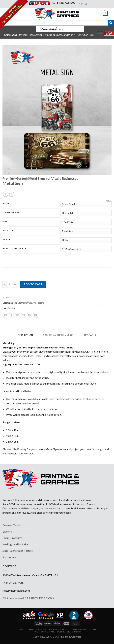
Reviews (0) (91, 335)
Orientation (11, 213)
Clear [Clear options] (109, 201)
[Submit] (111, 23)
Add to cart (33, 284)
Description (25, 335)
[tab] (25, 335)
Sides (6, 204)
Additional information (58, 335)
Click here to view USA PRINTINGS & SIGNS (28, 598)
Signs (16, 303)
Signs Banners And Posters (31, 303)
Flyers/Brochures (12, 538)
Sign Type (9, 231)
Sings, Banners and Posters (18, 551)
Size (5, 222)
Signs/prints (9, 557)
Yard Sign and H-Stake (15, 544)
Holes (6, 240)
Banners (7, 532)
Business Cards (11, 525)
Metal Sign (12, 308)
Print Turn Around (15, 249)
